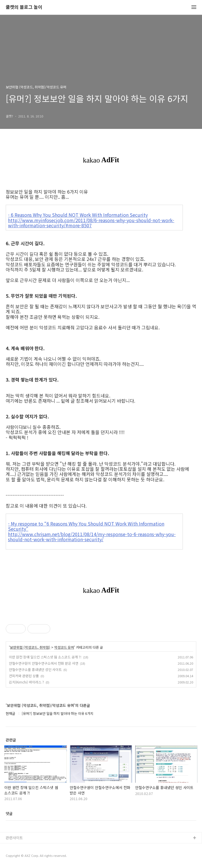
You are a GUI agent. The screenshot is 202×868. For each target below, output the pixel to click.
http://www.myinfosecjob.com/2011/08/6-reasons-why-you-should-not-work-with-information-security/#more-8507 (91, 223)
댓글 (9, 813)
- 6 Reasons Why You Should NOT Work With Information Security (78, 215)
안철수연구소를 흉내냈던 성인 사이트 (35, 669)
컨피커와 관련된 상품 (24, 676)
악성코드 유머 (64, 647)
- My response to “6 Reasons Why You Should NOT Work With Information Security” (86, 526)
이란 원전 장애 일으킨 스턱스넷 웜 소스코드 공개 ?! (45, 657)
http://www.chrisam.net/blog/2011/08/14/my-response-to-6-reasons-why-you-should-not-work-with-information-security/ (92, 537)
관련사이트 (14, 838)
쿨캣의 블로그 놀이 (24, 7)
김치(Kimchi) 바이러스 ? (26, 682)
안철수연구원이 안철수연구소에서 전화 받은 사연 (44, 663)
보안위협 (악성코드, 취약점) (30, 647)
